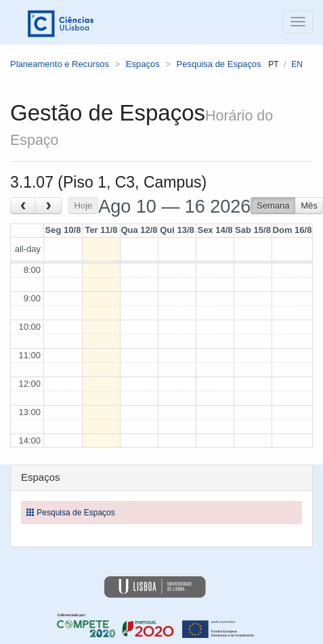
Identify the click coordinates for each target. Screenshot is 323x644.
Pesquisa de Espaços (219, 64)
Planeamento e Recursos (60, 64)
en (297, 64)
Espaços (143, 64)
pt (273, 64)
